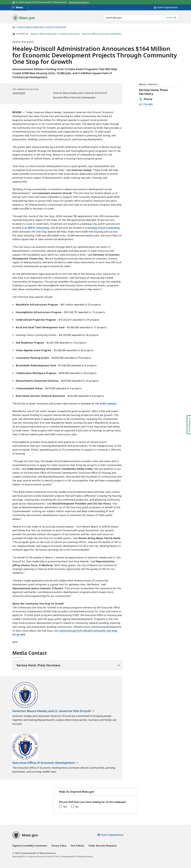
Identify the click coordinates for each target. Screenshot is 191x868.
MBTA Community (39, 228)
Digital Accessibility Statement (30, 846)
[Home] (14, 27)
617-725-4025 (146, 104)
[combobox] (141, 18)
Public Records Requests (103, 846)
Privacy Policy (59, 846)
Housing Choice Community (103, 228)
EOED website (108, 403)
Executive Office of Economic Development (102, 34)
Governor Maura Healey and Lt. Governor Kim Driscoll (42, 27)
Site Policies (77, 846)
